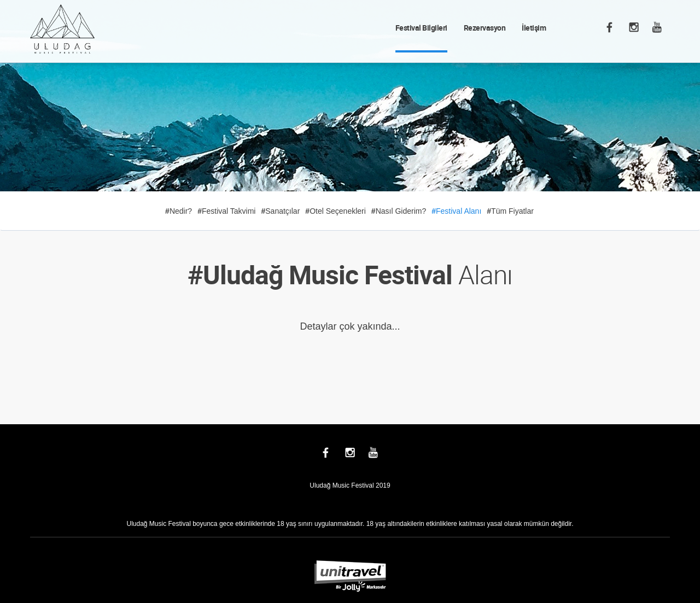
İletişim (534, 28)
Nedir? (179, 211)
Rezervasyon (485, 28)
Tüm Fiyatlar (510, 211)
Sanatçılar (280, 211)
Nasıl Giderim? (399, 211)
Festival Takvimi (226, 211)
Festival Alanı (456, 211)
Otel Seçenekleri (336, 211)
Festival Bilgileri (421, 28)
